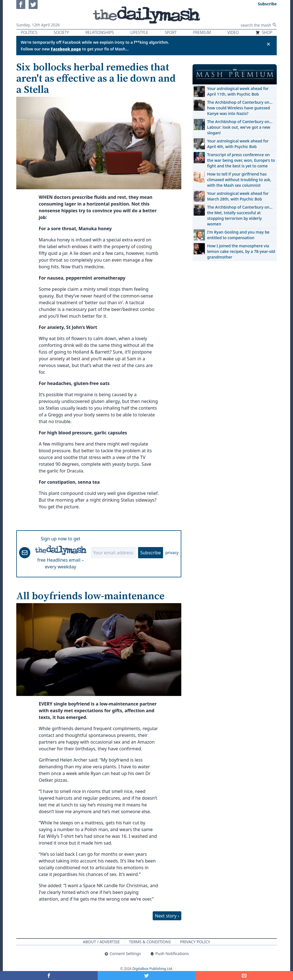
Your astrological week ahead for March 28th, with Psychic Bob (238, 196)
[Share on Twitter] (146, 976)
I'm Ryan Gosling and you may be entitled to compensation (238, 235)
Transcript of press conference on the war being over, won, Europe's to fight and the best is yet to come (241, 160)
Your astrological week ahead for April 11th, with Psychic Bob (238, 91)
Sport (171, 32)
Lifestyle (139, 32)
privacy (172, 553)
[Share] (244, 976)
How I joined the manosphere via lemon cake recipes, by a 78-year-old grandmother (241, 251)
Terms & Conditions (150, 942)
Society (61, 32)
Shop (264, 32)
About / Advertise (101, 942)
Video (233, 32)
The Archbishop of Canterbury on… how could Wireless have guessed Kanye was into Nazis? (240, 108)
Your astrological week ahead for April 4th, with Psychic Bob (238, 144)
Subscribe (151, 553)
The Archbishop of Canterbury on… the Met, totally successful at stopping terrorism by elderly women (240, 215)
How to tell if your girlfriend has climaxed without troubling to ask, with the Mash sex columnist (239, 180)
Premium (202, 32)
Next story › (167, 916)
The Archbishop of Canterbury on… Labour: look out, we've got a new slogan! (240, 127)
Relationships (100, 32)
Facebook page (66, 49)
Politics (29, 32)
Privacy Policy (195, 942)
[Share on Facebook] (49, 976)
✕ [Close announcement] (268, 44)
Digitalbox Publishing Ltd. (153, 969)
